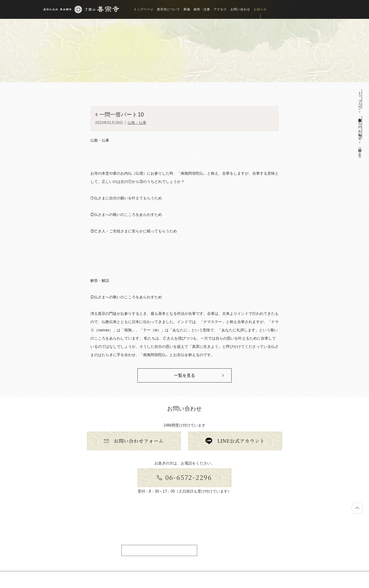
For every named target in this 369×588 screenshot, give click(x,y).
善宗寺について (168, 9)
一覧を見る (184, 375)
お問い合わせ (240, 9)
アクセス (220, 9)
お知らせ (260, 9)
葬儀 (187, 9)
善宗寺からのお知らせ (360, 127)
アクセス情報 (159, 550)
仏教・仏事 (137, 123)
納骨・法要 (202, 9)
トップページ (144, 9)
